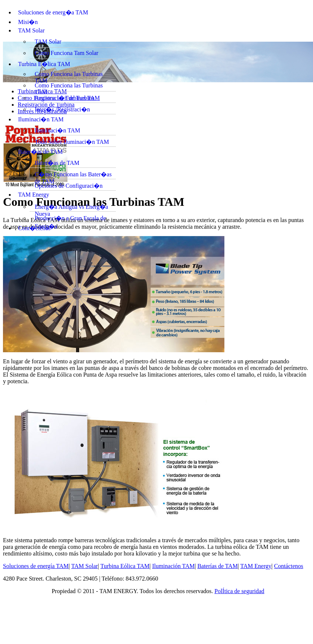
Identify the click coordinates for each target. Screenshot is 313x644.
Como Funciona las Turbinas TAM (69, 75)
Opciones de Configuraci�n (69, 186)
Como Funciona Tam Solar (66, 53)
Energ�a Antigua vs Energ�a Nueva (71, 208)
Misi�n (28, 22)
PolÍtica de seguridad (239, 591)
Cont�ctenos (34, 228)
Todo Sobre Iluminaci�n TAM (72, 142)
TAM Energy (34, 195)
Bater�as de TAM (40, 152)
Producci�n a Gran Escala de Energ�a (70, 219)
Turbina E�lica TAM (44, 64)
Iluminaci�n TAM (41, 119)
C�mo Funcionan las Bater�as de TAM (73, 175)
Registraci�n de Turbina (65, 98)
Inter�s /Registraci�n (62, 109)
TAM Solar (31, 30)
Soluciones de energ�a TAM (53, 12)
